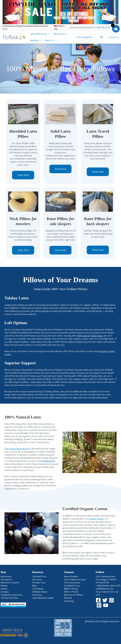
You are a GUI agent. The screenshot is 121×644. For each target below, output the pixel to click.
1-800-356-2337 (102, 27)
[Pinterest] (99, 605)
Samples (5, 592)
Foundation (6, 580)
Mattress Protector (10, 583)
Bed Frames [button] (61, 34)
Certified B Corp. (72, 586)
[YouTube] (106, 605)
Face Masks (38, 589)
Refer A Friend (71, 592)
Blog (35, 586)
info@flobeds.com (105, 589)
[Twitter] (105, 600)
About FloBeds (71, 576)
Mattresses (6, 576)
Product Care (39, 583)
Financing (69, 601)
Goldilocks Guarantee (11, 595)
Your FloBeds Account (75, 580)
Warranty (37, 580)
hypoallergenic (48, 461)
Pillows (4, 586)
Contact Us (114, 37)
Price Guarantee (72, 583)
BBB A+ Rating (71, 589)
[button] (48, 34)
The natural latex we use (17, 449)
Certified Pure (39, 576)
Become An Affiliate (74, 595)
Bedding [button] (35, 40)
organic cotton (96, 519)
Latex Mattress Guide (43, 598)
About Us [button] (51, 40)
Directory (37, 595)
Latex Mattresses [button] (40, 34)
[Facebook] (98, 600)
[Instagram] (112, 600)
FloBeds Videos (40, 592)
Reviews (68, 598)
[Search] (102, 37)
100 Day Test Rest (9, 598)
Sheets (4, 589)
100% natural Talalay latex (90, 336)
